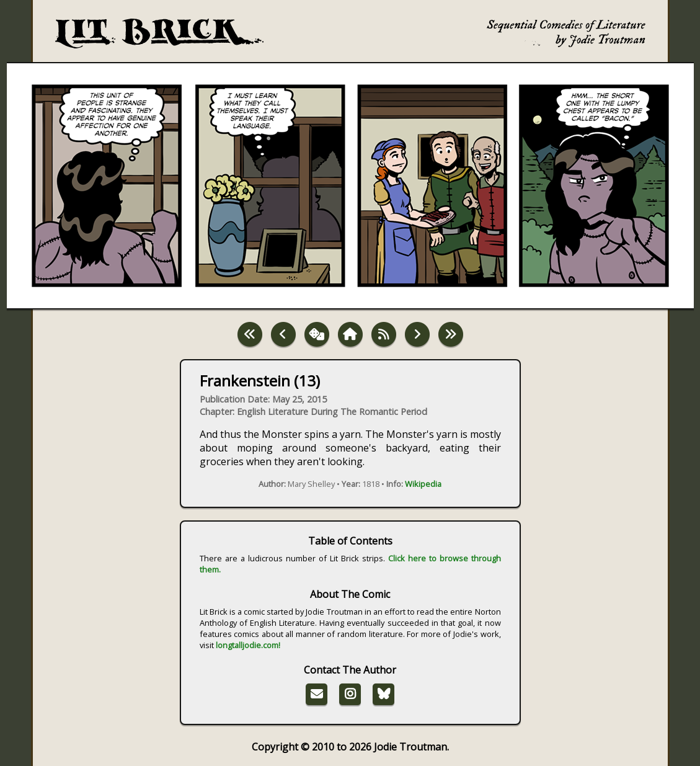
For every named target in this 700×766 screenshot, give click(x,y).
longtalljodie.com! (248, 645)
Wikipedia (423, 484)
